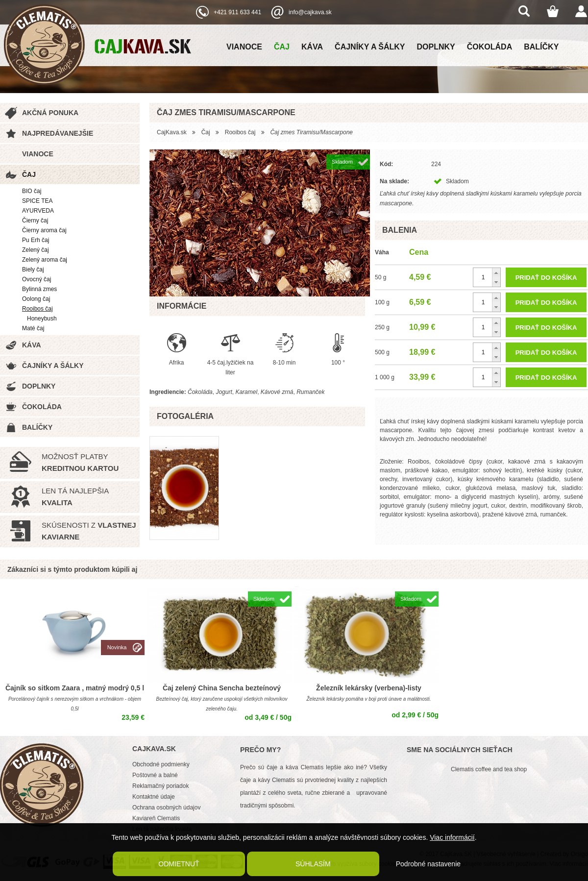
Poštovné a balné (155, 775)
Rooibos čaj (37, 309)
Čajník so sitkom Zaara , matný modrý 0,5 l (75, 688)
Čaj (282, 47)
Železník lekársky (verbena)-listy (369, 688)
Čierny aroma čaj (44, 230)
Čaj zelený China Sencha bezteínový (222, 688)
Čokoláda (490, 47)
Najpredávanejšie (58, 133)
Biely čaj (33, 269)
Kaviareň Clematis (156, 818)
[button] (496, 273)
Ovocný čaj (37, 279)
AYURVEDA (38, 211)
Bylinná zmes (39, 289)
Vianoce (244, 47)
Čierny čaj (35, 220)
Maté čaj (33, 328)
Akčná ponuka (50, 113)
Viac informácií (452, 837)
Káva (312, 47)
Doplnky (436, 47)
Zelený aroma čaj (45, 260)
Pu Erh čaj (36, 240)
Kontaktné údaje (154, 797)
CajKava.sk (172, 132)
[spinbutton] (487, 277)
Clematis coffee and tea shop (489, 769)
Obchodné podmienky (161, 764)
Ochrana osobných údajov (166, 808)
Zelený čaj (36, 250)
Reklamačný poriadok (160, 786)
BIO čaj (32, 191)
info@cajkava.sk (310, 12)
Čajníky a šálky (370, 47)
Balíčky (541, 47)
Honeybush (42, 318)
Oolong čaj (36, 299)
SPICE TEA (37, 201)
